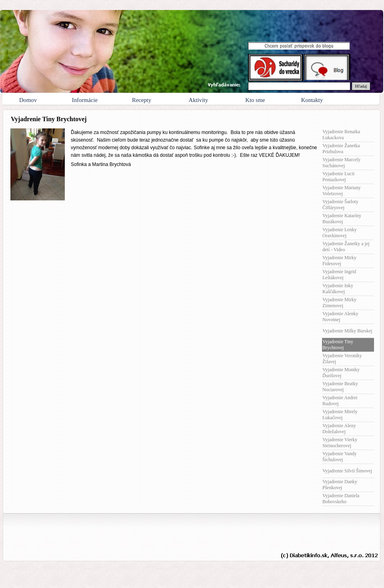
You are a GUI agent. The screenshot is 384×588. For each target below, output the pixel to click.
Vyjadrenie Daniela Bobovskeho (341, 499)
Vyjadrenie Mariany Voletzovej (342, 191)
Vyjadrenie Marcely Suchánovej (341, 163)
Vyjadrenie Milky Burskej (347, 331)
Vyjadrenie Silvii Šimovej (347, 471)
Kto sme (255, 100)
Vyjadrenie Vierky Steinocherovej (340, 443)
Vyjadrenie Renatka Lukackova (341, 135)
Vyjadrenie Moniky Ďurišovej (341, 373)
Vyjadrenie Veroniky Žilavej (342, 359)
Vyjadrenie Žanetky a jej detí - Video (346, 247)
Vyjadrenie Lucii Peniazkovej (338, 177)
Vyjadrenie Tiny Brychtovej (338, 345)
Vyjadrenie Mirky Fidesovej (339, 261)
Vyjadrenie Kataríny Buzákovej (342, 219)
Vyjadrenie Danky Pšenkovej (340, 485)
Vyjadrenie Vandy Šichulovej (339, 457)
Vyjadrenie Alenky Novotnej (340, 317)
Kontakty (312, 100)
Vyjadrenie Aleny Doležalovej (339, 429)
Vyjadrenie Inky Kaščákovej (338, 289)
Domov (28, 100)
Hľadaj (361, 86)
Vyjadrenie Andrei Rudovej (340, 401)
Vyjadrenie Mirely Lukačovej (340, 415)
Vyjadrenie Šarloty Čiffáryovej (340, 205)
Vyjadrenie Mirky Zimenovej (339, 303)
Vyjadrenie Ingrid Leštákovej (339, 275)
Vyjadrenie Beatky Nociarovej (340, 387)
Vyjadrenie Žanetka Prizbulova (341, 149)
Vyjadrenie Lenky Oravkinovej (340, 233)
